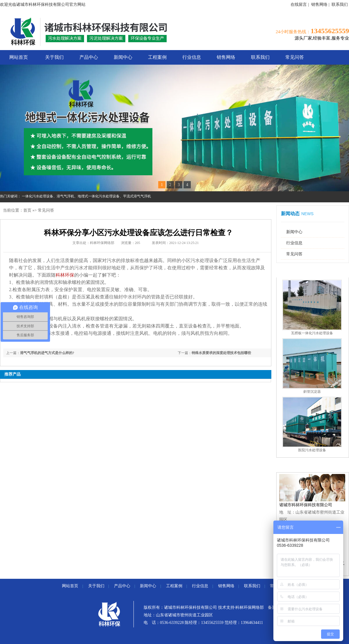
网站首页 (19, 57)
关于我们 (54, 57)
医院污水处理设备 (312, 450)
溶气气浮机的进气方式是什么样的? (47, 353)
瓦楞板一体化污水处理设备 (312, 333)
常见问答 (295, 57)
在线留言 (299, 5)
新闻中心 (123, 57)
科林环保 (65, 275)
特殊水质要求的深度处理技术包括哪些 (221, 353)
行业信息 (192, 57)
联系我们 (340, 5)
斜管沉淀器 (312, 392)
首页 (27, 210)
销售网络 (319, 5)
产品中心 (89, 57)
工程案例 (157, 57)
